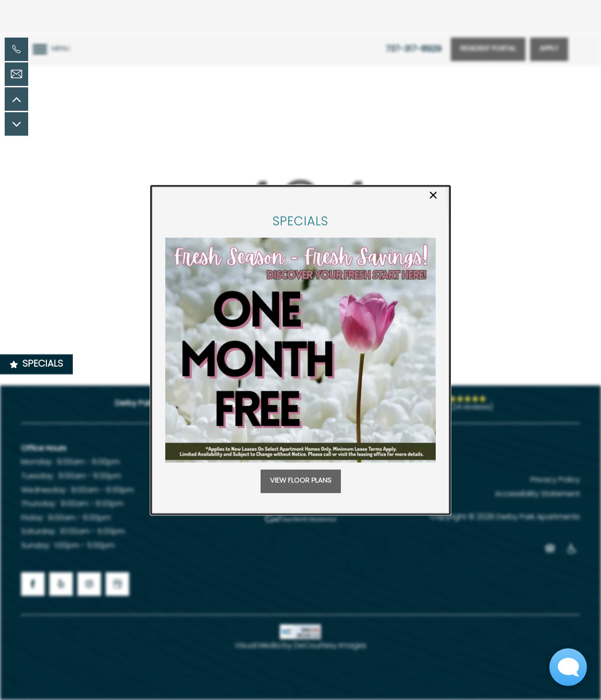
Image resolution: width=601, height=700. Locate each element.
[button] (301, 481)
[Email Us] (16, 74)
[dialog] (300, 350)
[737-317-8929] (16, 49)
